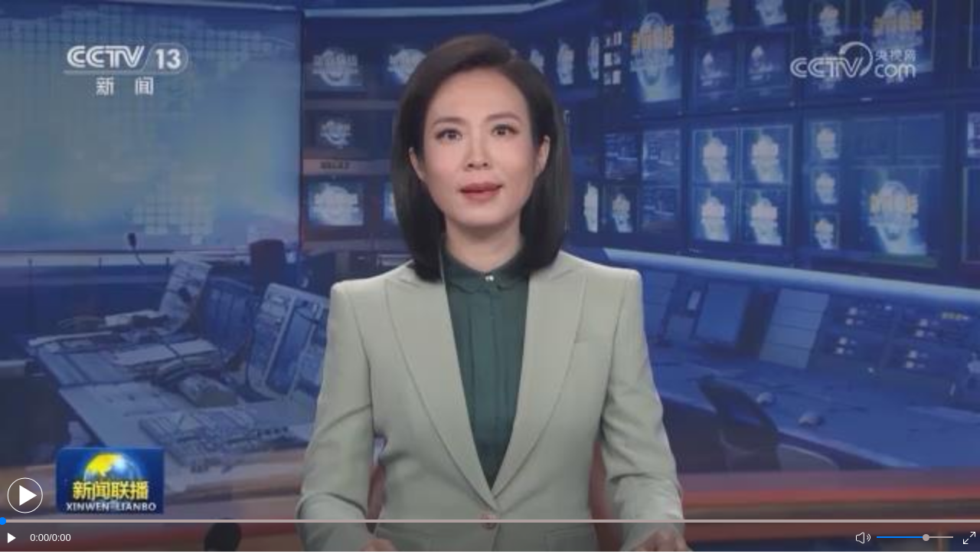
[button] (25, 495)
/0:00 (60, 538)
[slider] (926, 538)
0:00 (39, 538)
